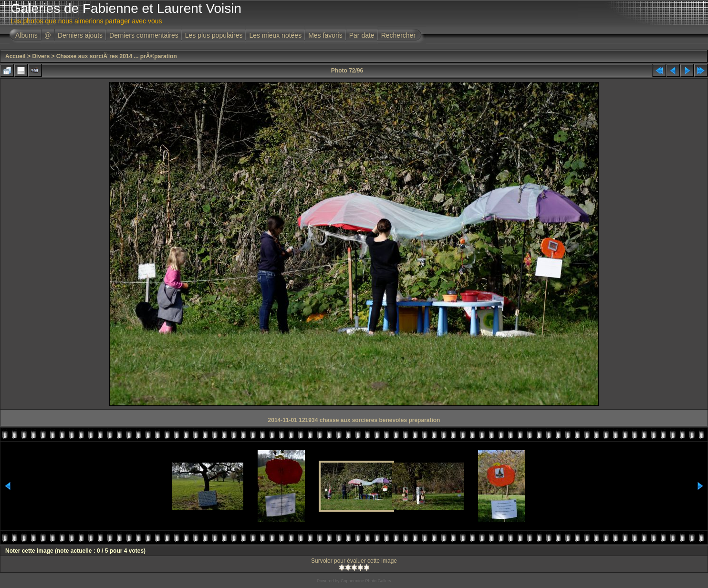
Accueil (16, 56)
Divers (41, 56)
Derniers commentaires (144, 35)
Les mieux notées (275, 35)
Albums (26, 35)
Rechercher (398, 35)
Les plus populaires (214, 35)
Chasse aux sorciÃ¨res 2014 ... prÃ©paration (117, 56)
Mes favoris (325, 35)
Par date (362, 35)
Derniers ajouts (80, 35)
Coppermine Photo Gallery (366, 581)
